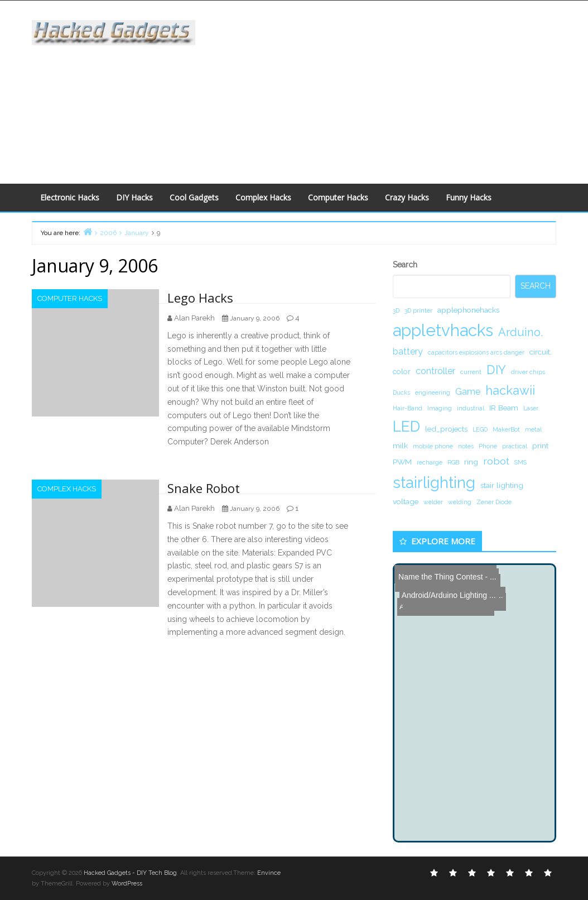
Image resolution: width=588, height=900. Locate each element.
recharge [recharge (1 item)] (430, 462)
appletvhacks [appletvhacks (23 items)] (443, 330)
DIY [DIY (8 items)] (496, 370)
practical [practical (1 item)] (515, 446)
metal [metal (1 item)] (533, 429)
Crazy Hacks (407, 197)
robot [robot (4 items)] (496, 461)
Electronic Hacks (70, 197)
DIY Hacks (134, 197)
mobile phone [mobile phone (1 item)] (433, 446)
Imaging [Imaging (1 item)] (440, 408)
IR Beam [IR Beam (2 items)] (504, 408)
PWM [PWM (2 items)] (402, 462)
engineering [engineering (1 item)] (433, 392)
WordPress (127, 884)
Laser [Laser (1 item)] (531, 408)
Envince (269, 873)
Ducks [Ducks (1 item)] (401, 392)
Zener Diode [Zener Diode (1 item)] (494, 502)
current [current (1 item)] (471, 372)
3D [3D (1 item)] (396, 310)
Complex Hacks (263, 197)
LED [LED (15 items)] (406, 426)
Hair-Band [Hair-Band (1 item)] (408, 408)
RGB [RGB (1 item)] (453, 462)
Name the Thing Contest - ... (446, 574)
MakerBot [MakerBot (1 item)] (506, 429)
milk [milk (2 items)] (400, 446)
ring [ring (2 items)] (471, 462)
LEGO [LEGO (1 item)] (480, 429)
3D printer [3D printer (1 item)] (418, 310)
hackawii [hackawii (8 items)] (510, 390)
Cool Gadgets (194, 197)
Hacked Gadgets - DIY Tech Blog (130, 873)
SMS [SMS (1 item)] (520, 462)
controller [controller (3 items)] (435, 371)
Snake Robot (204, 488)
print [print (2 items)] (540, 446)
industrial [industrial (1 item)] (471, 408)
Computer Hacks (338, 197)
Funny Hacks (469, 197)
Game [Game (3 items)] (468, 392)
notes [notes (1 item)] (466, 446)
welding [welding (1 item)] (460, 502)
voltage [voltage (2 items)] (406, 501)
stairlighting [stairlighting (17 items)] (434, 482)
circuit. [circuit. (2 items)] (541, 352)
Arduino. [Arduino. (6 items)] (520, 332)
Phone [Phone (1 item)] (488, 446)
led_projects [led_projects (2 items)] (446, 429)
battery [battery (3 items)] (408, 351)
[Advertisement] (400, 90)
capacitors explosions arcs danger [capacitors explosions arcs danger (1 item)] (476, 352)
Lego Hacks (200, 298)
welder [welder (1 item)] (433, 502)
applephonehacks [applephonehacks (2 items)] (468, 310)
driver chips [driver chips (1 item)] (528, 372)
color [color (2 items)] (402, 371)
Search (405, 265)
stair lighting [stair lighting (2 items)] (502, 485)
